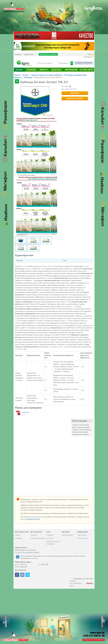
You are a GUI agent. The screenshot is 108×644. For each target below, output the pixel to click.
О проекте (18, 54)
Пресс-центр (88, 70)
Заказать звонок (75, 98)
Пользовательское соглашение (53, 543)
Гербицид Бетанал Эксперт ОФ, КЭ (48, 77)
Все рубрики (65, 63)
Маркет (18, 535)
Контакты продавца (79, 421)
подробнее (34, 558)
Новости (44, 70)
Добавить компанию (84, 63)
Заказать (75, 93)
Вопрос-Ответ (29, 54)
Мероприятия (71, 70)
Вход (90, 54)
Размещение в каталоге (48, 54)
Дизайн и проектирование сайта (76, 583)
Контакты (50, 538)
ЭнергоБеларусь (68, 535)
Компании (31, 70)
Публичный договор (38, 538)
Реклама (34, 535)
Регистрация (87, 57)
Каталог (19, 70)
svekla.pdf (25, 412)
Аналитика (56, 70)
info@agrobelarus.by (33, 519)
